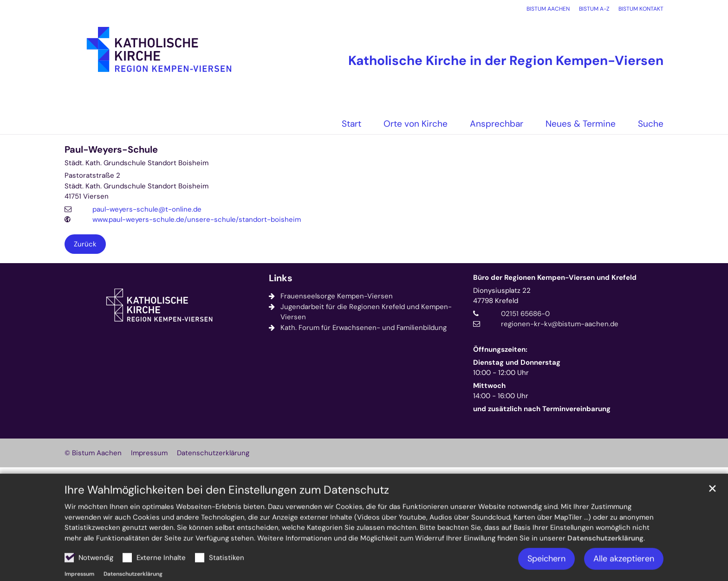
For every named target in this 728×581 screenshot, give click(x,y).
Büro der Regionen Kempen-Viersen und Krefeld (555, 278)
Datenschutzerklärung (605, 556)
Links (281, 278)
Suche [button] (651, 124)
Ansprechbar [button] (497, 124)
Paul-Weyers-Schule (111, 150)
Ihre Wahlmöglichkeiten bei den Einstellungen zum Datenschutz (227, 509)
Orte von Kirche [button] (416, 124)
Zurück (85, 244)
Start (351, 124)
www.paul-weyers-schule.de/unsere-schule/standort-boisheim (197, 219)
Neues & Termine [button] (581, 124)
